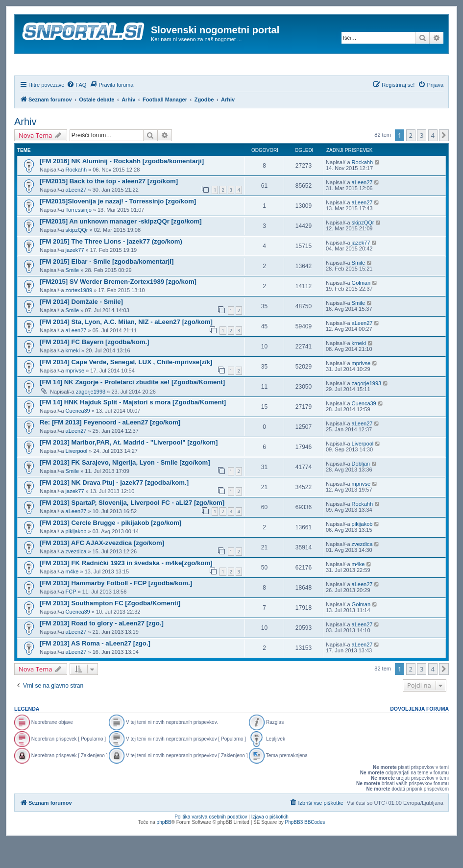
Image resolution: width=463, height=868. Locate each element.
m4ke (72, 598)
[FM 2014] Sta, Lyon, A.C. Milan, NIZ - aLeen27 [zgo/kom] (126, 348)
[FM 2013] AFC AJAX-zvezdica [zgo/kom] (102, 569)
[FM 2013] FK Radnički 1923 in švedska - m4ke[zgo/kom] (126, 589)
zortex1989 (79, 317)
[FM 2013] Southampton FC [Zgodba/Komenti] (110, 630)
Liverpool (77, 477)
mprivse (75, 397)
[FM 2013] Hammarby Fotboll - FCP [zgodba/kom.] (116, 609)
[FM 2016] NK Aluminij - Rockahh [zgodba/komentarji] (122, 187)
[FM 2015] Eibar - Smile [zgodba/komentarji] (107, 288)
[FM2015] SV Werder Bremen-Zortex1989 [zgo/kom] (118, 308)
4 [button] (433, 162)
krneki (73, 377)
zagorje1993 (91, 418)
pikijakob (76, 558)
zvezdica (76, 578)
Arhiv (25, 148)
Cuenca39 (78, 437)
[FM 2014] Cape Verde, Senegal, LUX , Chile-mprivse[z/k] (126, 388)
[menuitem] (76, 111)
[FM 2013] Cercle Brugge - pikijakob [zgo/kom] (110, 549)
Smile (73, 297)
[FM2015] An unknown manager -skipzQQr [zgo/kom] (121, 248)
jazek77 (75, 276)
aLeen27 (76, 216)
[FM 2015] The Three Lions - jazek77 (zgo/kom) (111, 268)
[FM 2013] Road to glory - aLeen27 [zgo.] (102, 650)
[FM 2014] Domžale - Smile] (81, 328)
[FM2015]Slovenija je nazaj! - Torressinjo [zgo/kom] (118, 228)
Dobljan (361, 490)
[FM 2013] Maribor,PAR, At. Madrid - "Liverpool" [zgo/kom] (129, 469)
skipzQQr (77, 256)
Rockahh (76, 196)
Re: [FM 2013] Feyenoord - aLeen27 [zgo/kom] (110, 449)
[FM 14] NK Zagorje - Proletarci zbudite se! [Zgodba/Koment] (132, 409)
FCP (71, 618)
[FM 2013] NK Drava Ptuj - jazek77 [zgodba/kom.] (114, 509)
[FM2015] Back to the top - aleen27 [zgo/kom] (109, 208)
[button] (444, 162)
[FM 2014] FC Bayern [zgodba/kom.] (95, 368)
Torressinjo (79, 236)
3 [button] (422, 162)
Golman (361, 309)
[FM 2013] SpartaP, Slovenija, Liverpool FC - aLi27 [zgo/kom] (132, 529)
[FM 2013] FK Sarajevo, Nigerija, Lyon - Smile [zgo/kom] (125, 489)
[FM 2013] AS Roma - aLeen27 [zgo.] (95, 670)
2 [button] (411, 162)
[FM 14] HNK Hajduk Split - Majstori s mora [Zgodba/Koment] (133, 429)
